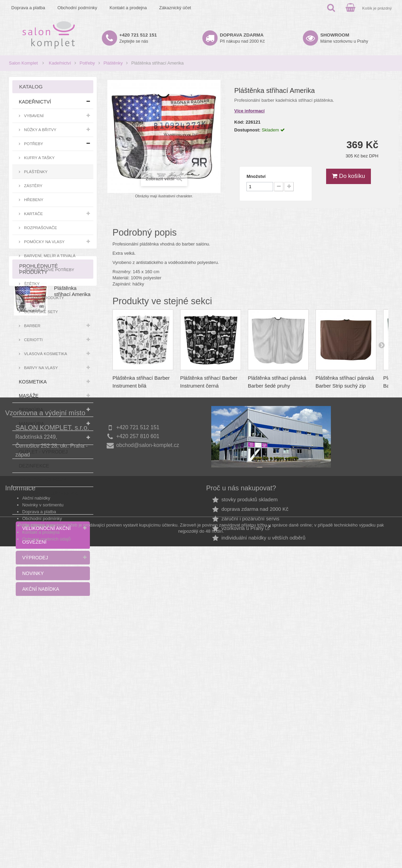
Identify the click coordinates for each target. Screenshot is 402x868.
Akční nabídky (36, 786)
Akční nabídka (41, 589)
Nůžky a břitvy (40, 130)
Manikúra (31, 424)
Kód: (239, 122)
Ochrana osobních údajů (46, 827)
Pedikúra (31, 410)
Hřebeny (33, 200)
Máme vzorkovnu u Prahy (344, 38)
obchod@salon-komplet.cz (148, 733)
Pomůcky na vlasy (44, 242)
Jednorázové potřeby (49, 270)
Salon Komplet (23, 63)
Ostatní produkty (43, 298)
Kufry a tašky (39, 158)
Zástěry (33, 186)
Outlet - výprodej (43, 452)
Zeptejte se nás (138, 38)
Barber (32, 326)
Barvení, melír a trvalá (49, 256)
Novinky (33, 573)
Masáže (29, 396)
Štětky (31, 284)
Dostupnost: (247, 130)
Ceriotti (33, 340)
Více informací (249, 111)
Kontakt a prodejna (128, 8)
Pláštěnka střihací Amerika (72, 645)
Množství (256, 176)
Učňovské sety (41, 312)
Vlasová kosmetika (45, 354)
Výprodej (35, 558)
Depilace (31, 438)
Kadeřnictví (60, 63)
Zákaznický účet (175, 8)
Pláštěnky (113, 63)
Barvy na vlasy (40, 368)
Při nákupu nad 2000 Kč (242, 38)
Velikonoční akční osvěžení (46, 535)
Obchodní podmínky (77, 8)
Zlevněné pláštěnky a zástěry (48, 501)
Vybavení (33, 116)
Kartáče (33, 214)
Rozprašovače (40, 228)
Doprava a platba (28, 8)
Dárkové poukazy (43, 480)
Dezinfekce (34, 466)
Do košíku (348, 176)
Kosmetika (33, 382)
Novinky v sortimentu (43, 792)
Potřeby (87, 63)
